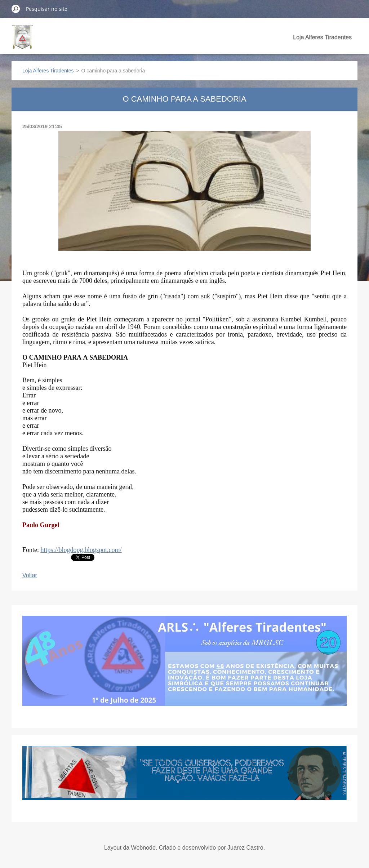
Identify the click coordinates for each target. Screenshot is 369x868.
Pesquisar (16, 9)
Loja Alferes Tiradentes (322, 37)
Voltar (30, 575)
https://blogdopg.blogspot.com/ (81, 550)
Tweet (79, 557)
